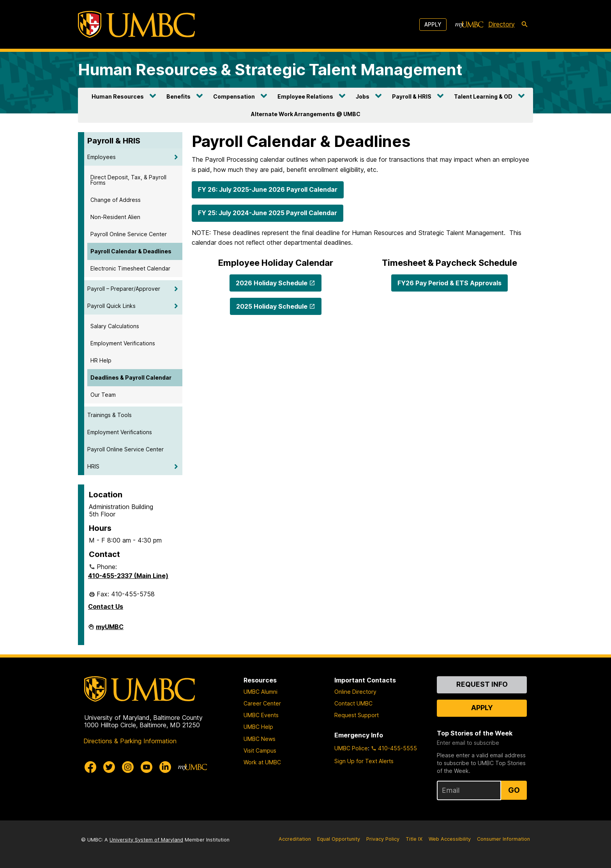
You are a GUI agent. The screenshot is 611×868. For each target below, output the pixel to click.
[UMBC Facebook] (90, 767)
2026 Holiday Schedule (272, 283)
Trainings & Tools (109, 415)
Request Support (357, 715)
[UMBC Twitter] (109, 767)
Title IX (414, 839)
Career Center (262, 703)
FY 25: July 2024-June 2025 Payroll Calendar (268, 213)
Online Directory (355, 692)
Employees (102, 157)
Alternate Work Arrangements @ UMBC (306, 114)
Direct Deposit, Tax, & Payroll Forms (128, 180)
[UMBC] (136, 24)
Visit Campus (260, 750)
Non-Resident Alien (115, 217)
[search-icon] (524, 25)
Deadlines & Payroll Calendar (131, 377)
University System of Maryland (146, 840)
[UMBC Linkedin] (165, 767)
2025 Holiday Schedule (272, 306)
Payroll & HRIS (412, 96)
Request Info (482, 684)
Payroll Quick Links (111, 306)
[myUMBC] (469, 25)
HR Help (101, 360)
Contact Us (106, 606)
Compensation (234, 96)
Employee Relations (305, 96)
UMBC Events (261, 715)
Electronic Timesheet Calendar (130, 268)
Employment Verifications (123, 343)
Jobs (363, 96)
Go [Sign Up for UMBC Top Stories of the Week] (514, 790)
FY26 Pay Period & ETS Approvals (449, 283)
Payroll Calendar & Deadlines (131, 251)
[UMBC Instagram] (128, 767)
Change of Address (116, 200)
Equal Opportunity (339, 839)
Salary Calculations (115, 326)
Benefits (178, 96)
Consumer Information (503, 839)
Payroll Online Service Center (129, 234)
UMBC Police (351, 748)
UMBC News (260, 739)
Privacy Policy (383, 839)
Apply (433, 24)
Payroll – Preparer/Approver (124, 289)
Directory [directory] (502, 24)
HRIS (93, 466)
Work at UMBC (262, 762)
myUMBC (110, 630)
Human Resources (118, 96)
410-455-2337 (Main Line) (128, 576)
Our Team (103, 395)
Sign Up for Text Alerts (364, 761)
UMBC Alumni (260, 692)
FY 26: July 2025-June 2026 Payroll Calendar (268, 189)
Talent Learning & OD (483, 96)
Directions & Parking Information (130, 741)
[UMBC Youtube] (147, 767)
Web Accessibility (450, 839)
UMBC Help (258, 727)
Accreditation (295, 839)
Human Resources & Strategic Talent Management (270, 70)
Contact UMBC (353, 703)
